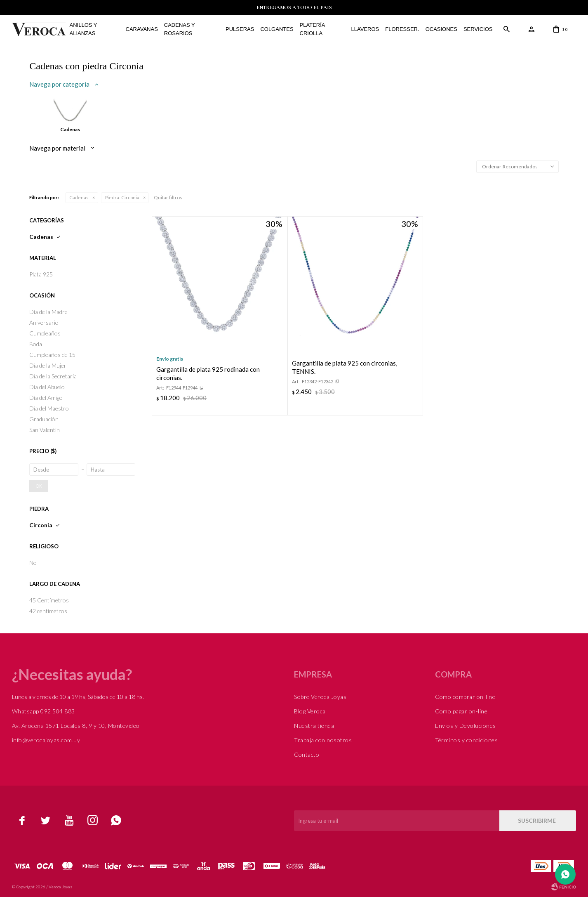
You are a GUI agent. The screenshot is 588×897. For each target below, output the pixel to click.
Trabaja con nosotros (323, 740)
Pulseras (240, 29)
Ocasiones (441, 29)
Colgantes (277, 29)
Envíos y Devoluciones (466, 726)
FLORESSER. (402, 29)
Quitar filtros (168, 197)
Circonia (122, 197)
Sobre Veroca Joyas (320, 697)
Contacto (307, 754)
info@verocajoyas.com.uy (46, 740)
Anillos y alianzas (83, 29)
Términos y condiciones (466, 740)
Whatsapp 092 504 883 (44, 711)
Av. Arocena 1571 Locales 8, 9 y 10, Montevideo (76, 726)
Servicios (478, 29)
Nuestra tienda (314, 726)
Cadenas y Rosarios (180, 29)
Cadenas (79, 197)
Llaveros (365, 29)
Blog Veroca (310, 711)
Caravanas (142, 29)
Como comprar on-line (465, 697)
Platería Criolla (312, 29)
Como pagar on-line (461, 711)
